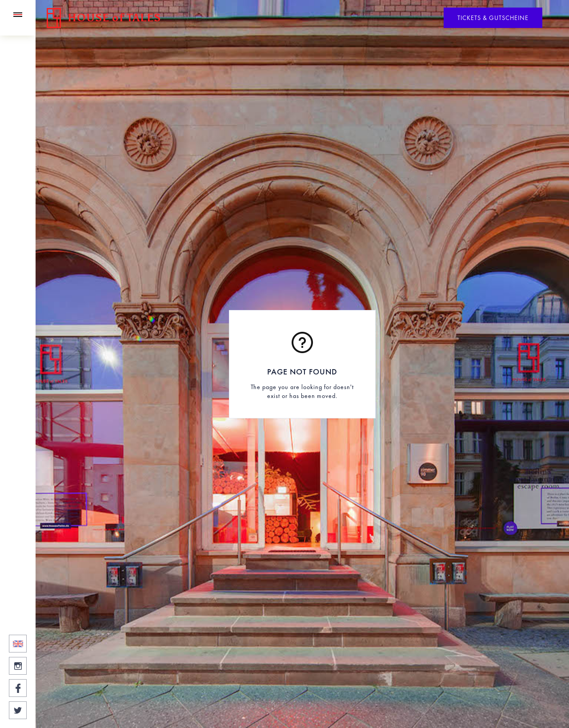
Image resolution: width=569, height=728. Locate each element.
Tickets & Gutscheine (493, 18)
